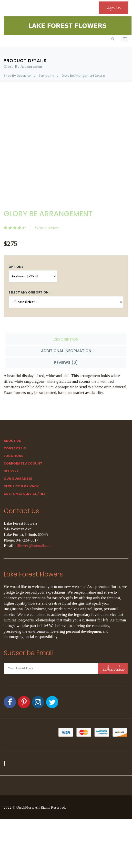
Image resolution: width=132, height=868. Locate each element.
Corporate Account (23, 463)
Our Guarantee (18, 479)
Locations (14, 456)
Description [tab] (66, 339)
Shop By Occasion (17, 76)
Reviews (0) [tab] (66, 363)
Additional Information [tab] (66, 351)
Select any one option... (30, 292)
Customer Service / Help (26, 494)
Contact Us (15, 448)
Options (16, 267)
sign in (114, 7)
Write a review (47, 228)
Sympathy (46, 76)
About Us (12, 441)
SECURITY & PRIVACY (21, 486)
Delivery (11, 471)
